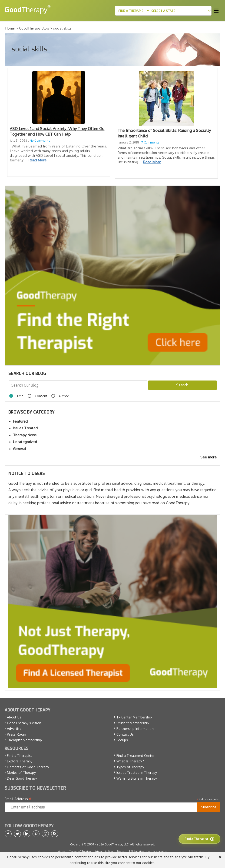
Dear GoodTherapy (22, 778)
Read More (38, 160)
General (20, 449)
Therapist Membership (24, 740)
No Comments (40, 140)
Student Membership (133, 723)
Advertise (14, 729)
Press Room (17, 734)
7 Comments (150, 142)
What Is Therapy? (130, 761)
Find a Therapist (20, 756)
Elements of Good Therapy (28, 767)
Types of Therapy (130, 767)
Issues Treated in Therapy (137, 773)
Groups (122, 740)
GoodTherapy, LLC (117, 844)
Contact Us (125, 734)
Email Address (18, 799)
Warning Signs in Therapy (137, 778)
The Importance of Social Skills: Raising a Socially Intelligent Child (164, 133)
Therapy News (25, 435)
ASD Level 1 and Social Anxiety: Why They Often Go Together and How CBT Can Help (57, 131)
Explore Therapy (20, 761)
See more (208, 457)
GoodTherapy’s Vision (24, 723)
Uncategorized (25, 442)
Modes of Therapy (21, 773)
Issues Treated (25, 428)
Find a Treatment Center (136, 756)
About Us (14, 717)
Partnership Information (135, 729)
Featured (20, 421)
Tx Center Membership (134, 717)
